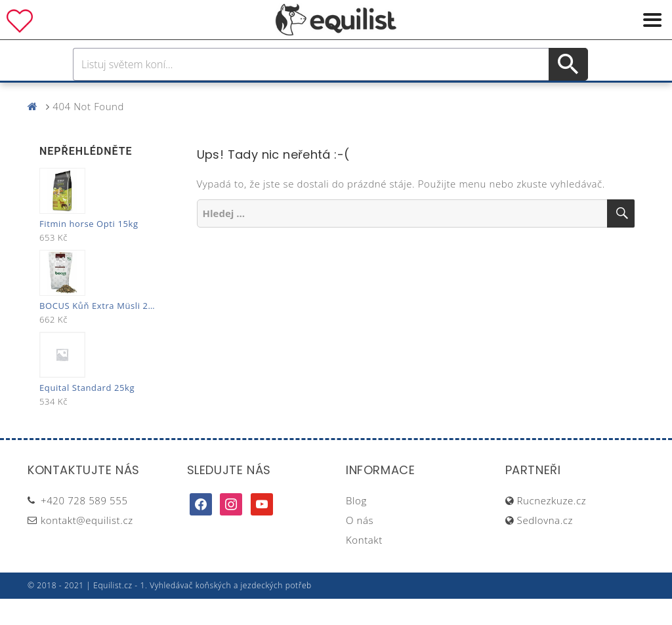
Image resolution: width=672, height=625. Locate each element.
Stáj (430, 95)
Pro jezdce (228, 95)
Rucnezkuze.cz (552, 527)
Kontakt (364, 566)
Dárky (531, 95)
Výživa (384, 95)
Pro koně (152, 95)
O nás (360, 546)
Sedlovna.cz (545, 546)
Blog (356, 527)
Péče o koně (313, 95)
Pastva (477, 95)
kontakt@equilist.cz (87, 546)
